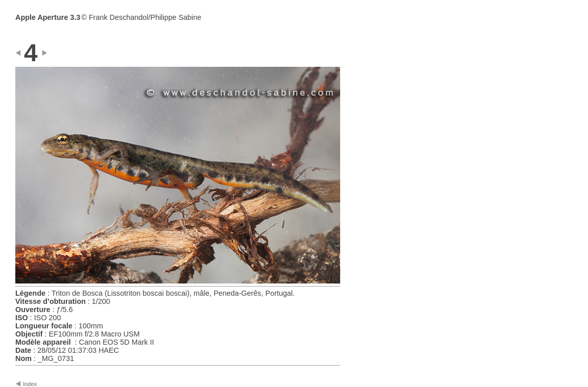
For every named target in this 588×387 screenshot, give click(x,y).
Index (30, 384)
